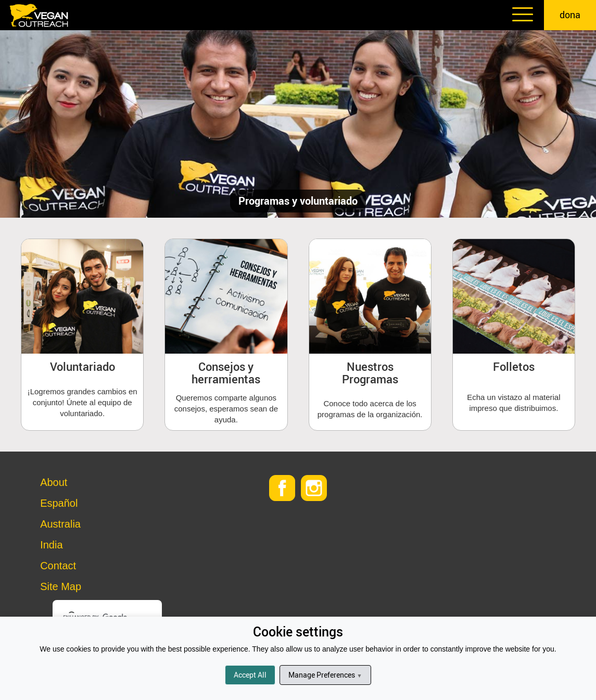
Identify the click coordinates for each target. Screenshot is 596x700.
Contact (58, 566)
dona (570, 15)
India (51, 545)
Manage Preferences (325, 675)
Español (59, 503)
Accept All (250, 675)
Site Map (61, 586)
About (54, 482)
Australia (60, 524)
